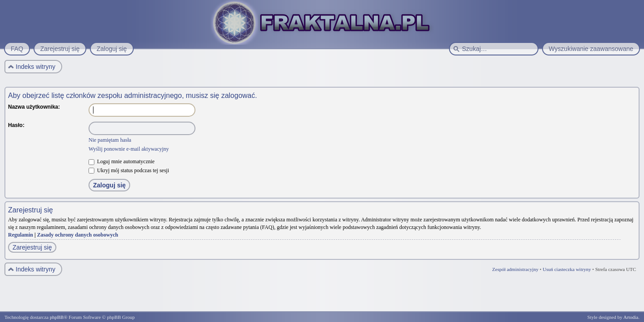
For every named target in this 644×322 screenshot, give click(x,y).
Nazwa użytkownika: (34, 107)
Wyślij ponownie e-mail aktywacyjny (129, 149)
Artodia (631, 317)
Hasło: (16, 125)
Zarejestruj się (32, 247)
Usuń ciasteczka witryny (567, 269)
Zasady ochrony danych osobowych (78, 235)
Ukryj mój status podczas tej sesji (129, 170)
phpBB (57, 317)
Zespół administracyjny (516, 269)
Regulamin (21, 235)
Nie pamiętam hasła (110, 140)
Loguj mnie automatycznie (122, 161)
